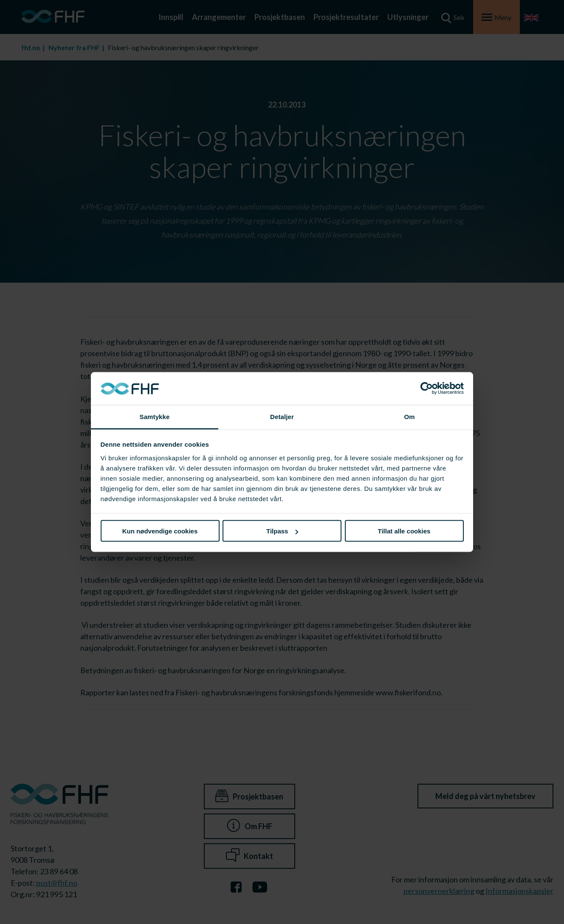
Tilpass (282, 531)
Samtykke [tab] (155, 416)
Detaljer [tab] (282, 416)
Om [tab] (409, 416)
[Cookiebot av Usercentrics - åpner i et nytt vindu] (427, 388)
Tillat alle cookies (404, 531)
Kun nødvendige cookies (160, 531)
